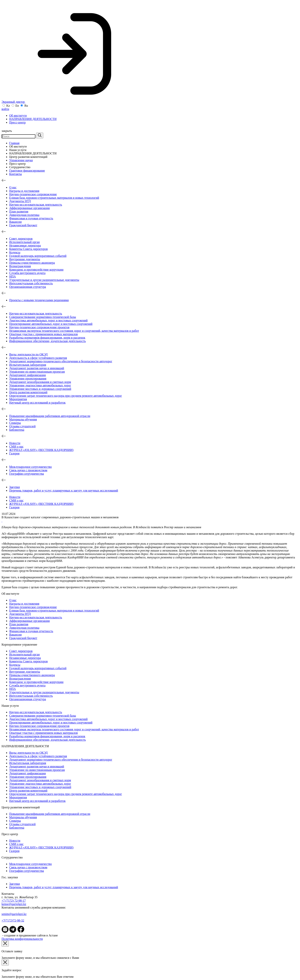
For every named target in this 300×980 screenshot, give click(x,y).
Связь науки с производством (28, 470)
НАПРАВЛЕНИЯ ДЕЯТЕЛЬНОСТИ (33, 119)
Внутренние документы (25, 259)
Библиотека (17, 430)
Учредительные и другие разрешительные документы (44, 280)
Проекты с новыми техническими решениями (39, 300)
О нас (13, 187)
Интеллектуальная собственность (31, 283)
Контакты (15, 174)
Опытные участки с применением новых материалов (43, 334)
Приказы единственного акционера (32, 263)
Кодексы (15, 252)
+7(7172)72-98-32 (13, 920)
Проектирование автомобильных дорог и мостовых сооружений (51, 324)
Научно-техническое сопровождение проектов (39, 327)
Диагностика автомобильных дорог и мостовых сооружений (48, 320)
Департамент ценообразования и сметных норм (40, 382)
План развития (19, 211)
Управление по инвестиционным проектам (37, 372)
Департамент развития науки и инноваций (37, 368)
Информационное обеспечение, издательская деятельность (47, 341)
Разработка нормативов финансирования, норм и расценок (47, 338)
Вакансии (15, 222)
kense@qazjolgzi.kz (14, 904)
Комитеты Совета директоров (28, 249)
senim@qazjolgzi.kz (14, 914)
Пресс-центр (17, 122)
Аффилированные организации (29, 208)
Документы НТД (20, 201)
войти (5, 109)
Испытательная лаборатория (28, 365)
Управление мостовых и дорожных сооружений (40, 389)
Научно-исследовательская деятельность (36, 205)
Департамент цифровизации (27, 375)
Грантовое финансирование (27, 171)
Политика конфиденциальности (22, 939)
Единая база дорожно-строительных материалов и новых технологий (54, 198)
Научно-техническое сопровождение (33, 194)
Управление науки (21, 160)
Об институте (18, 116)
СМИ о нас (16, 447)
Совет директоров (21, 239)
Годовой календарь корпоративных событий (38, 256)
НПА (13, 276)
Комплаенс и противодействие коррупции (36, 270)
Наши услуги (18, 150)
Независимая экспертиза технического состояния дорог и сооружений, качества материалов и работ (74, 331)
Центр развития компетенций (28, 157)
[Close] (5, 944)
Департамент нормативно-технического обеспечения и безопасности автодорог (61, 361)
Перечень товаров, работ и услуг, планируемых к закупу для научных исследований (64, 490)
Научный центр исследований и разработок (37, 403)
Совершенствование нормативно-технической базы (43, 317)
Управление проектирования (28, 378)
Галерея (14, 453)
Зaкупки (15, 487)
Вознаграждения (20, 266)
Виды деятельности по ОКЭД (28, 354)
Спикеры (15, 423)
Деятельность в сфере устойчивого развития (38, 358)
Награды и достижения (24, 191)
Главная (14, 143)
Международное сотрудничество (31, 467)
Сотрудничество (20, 167)
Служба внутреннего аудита (27, 273)
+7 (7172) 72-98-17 (14, 901)
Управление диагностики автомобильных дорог (40, 385)
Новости (15, 443)
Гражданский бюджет (23, 225)
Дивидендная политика (24, 215)
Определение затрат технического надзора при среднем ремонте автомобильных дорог (66, 396)
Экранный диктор (62, 102)
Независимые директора (25, 245)
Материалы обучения (23, 419)
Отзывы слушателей (22, 426)
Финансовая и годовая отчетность (31, 218)
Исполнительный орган (24, 242)
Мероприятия (18, 399)
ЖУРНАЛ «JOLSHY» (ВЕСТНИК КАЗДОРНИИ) (41, 450)
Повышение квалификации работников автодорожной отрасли (50, 416)
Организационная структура (28, 287)
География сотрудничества (26, 474)
